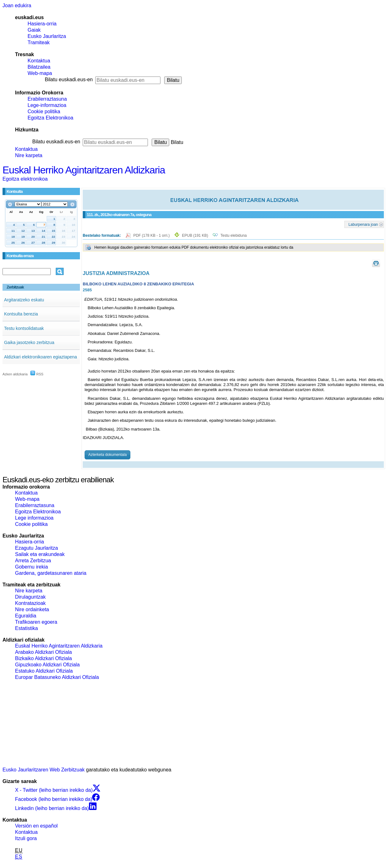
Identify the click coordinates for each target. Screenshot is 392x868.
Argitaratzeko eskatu (24, 300)
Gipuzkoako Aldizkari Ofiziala (47, 665)
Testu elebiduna (233, 236)
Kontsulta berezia (21, 314)
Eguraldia (26, 616)
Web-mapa (40, 73)
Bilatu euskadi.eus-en (69, 79)
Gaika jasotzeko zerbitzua (29, 342)
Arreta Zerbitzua (33, 561)
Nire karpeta (29, 155)
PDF (152, 236)
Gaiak (34, 30)
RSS (37, 374)
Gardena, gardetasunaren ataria (51, 573)
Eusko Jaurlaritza (47, 36)
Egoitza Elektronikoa (50, 118)
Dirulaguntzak (30, 597)
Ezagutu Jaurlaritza (37, 548)
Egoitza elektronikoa (25, 179)
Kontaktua (39, 61)
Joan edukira (17, 5)
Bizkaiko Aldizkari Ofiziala (43, 658)
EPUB (195, 236)
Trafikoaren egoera (36, 622)
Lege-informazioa (47, 105)
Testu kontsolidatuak (24, 328)
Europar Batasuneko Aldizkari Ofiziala (57, 677)
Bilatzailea (39, 67)
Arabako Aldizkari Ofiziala (43, 652)
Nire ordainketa (32, 609)
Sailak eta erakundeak (40, 554)
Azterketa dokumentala (108, 455)
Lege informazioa (34, 518)
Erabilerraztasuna (47, 99)
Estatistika (26, 628)
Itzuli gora (26, 838)
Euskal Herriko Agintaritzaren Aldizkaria (84, 170)
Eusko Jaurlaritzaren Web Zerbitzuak (44, 770)
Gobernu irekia (31, 567)
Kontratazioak (30, 603)
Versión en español (36, 826)
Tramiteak (39, 42)
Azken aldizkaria (15, 374)
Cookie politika (44, 111)
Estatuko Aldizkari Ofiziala (44, 671)
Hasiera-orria (42, 24)
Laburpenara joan (363, 224)
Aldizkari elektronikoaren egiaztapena (41, 357)
